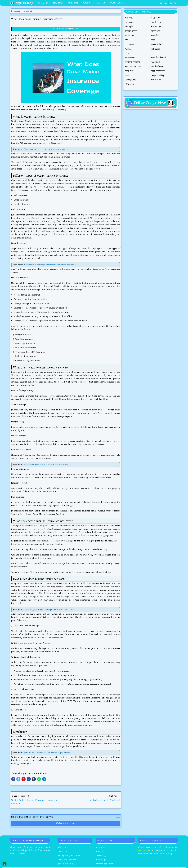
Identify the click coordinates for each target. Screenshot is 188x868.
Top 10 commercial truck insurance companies (46, 149)
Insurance (100, 851)
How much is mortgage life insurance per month (47, 753)
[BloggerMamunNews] (151, 103)
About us (62, 847)
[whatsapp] (161, 3)
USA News (101, 847)
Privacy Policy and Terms (69, 856)
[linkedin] (166, 3)
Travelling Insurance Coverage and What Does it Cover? (50, 610)
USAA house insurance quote (66, 29)
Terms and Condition (67, 860)
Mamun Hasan (145, 850)
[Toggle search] (176, 3)
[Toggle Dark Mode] (171, 3)
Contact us (63, 851)
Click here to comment (66, 823)
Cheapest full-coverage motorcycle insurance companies (50, 265)
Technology (101, 856)
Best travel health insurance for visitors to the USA (48, 465)
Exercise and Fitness (105, 864)
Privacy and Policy (66, 864)
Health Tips (101, 860)
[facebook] (157, 3)
